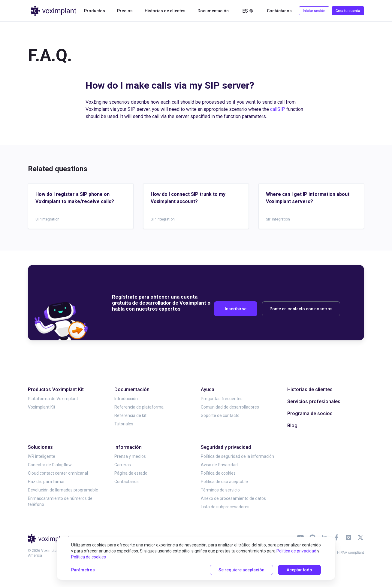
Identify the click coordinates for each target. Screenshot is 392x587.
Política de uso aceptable (224, 482)
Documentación (213, 11)
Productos (95, 11)
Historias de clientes (165, 11)
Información (128, 447)
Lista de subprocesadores (225, 507)
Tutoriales (124, 424)
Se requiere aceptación (241, 570)
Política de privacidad (296, 551)
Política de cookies (218, 473)
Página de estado (131, 473)
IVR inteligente (42, 456)
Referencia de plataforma (139, 407)
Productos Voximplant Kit (56, 389)
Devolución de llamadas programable (63, 490)
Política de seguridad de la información (237, 456)
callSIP (278, 109)
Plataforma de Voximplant (53, 399)
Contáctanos (279, 11)
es (248, 11)
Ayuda (208, 389)
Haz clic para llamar (46, 482)
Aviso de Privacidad (219, 465)
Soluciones (40, 447)
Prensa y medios (130, 456)
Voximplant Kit (42, 407)
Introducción (126, 399)
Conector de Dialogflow (50, 465)
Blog (292, 426)
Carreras (123, 465)
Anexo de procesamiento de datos (233, 498)
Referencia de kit (130, 415)
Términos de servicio (220, 490)
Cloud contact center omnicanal (58, 473)
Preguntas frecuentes (222, 399)
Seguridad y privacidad (226, 447)
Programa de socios (310, 414)
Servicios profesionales (314, 401)
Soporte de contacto (220, 415)
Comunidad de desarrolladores (230, 407)
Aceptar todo (299, 570)
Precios (125, 11)
